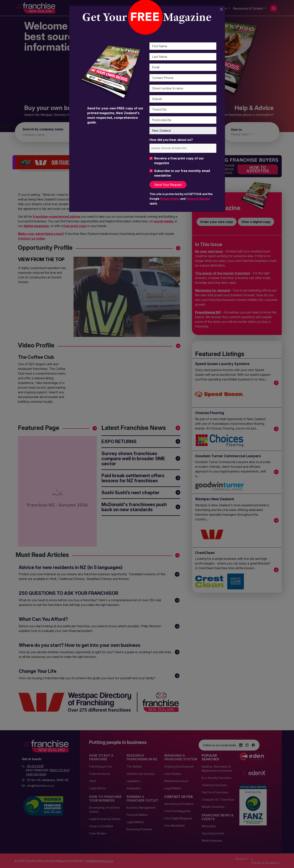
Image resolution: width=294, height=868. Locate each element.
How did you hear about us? (171, 140)
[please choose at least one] (175, 148)
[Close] (221, 9)
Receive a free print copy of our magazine (179, 161)
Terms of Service (198, 199)
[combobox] (183, 148)
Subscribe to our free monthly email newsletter (182, 173)
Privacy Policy (170, 199)
